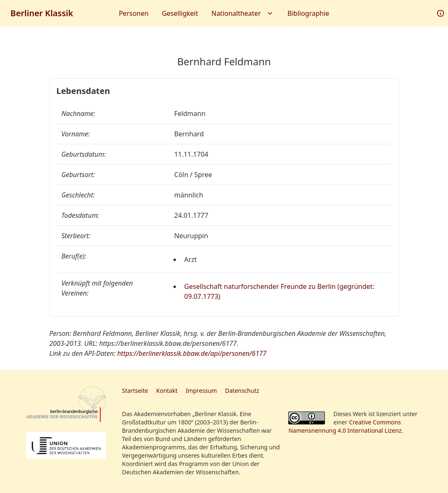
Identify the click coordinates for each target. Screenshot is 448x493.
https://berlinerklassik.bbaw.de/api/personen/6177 (192, 353)
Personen (134, 13)
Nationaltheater (243, 13)
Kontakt (167, 391)
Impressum (201, 391)
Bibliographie (308, 13)
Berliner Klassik (42, 13)
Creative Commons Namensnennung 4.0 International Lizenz (345, 426)
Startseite (135, 391)
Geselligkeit (180, 13)
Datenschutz (242, 391)
